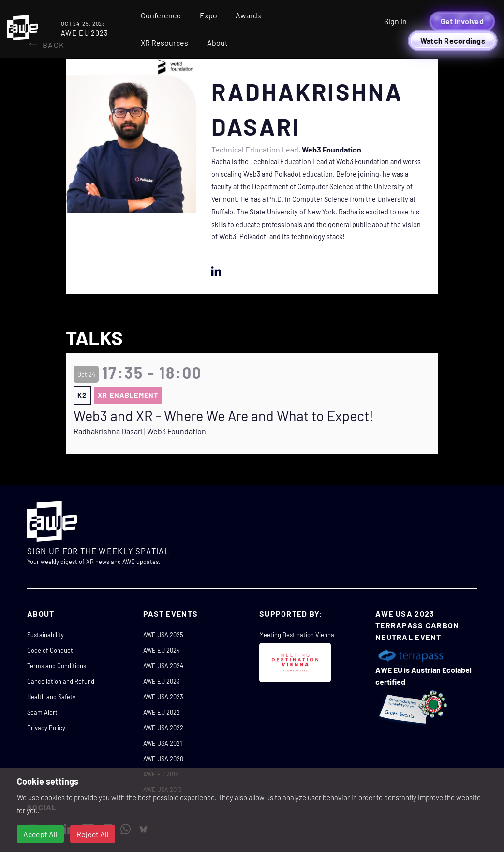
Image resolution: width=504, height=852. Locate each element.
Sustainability (45, 635)
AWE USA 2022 (163, 728)
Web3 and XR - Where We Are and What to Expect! (223, 416)
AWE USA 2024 (163, 666)
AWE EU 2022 (162, 712)
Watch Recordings (453, 40)
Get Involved (462, 21)
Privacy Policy (46, 728)
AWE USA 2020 (163, 759)
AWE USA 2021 (163, 743)
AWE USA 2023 (163, 697)
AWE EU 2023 (162, 681)
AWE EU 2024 (162, 650)
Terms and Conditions (57, 666)
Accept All (40, 834)
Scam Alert (42, 712)
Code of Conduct (50, 650)
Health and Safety (51, 697)
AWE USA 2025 (163, 635)
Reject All (93, 834)
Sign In (395, 21)
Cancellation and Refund (61, 681)
